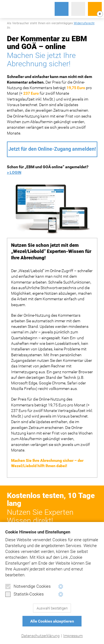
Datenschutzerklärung (40, 636)
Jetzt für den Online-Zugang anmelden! (52, 149)
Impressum (73, 636)
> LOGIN (14, 172)
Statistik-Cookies (25, 594)
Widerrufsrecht (84, 23)
